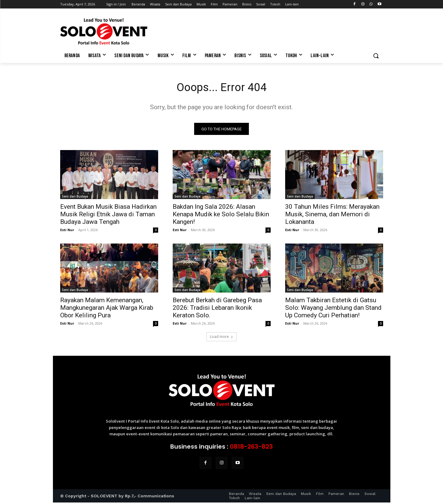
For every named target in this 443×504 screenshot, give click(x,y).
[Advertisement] (267, 31)
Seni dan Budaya (75, 198)
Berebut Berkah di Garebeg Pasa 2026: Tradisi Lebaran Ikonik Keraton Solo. (217, 309)
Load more (221, 338)
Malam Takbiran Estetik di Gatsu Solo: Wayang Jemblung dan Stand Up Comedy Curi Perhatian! (333, 309)
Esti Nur (67, 231)
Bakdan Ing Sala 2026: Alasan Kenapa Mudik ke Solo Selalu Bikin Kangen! (221, 216)
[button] (376, 56)
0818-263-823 (251, 448)
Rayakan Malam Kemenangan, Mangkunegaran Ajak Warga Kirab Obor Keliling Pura (107, 309)
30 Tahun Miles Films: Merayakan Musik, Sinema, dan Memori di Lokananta (332, 216)
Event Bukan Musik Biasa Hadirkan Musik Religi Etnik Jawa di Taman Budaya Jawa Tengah (108, 216)
